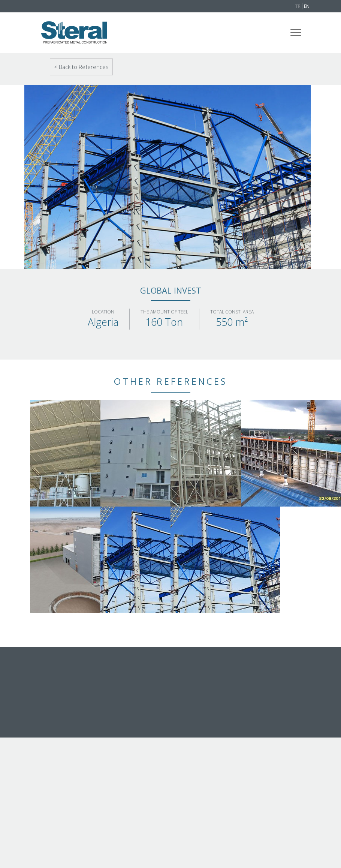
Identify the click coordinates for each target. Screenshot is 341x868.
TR (298, 6)
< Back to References (81, 67)
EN (307, 6)
